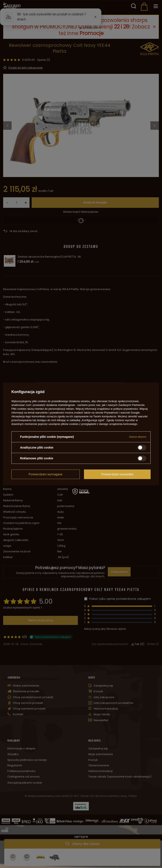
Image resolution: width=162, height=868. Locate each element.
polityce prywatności (126, 409)
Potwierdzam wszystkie (117, 474)
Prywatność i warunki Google (122, 413)
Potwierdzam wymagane (46, 474)
